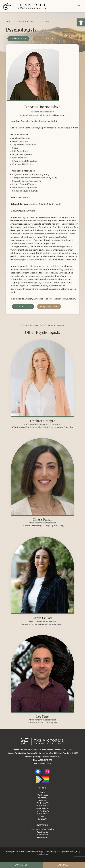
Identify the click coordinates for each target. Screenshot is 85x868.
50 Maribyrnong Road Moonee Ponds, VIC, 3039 (57, 753)
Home (42, 792)
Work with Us (43, 803)
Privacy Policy (56, 852)
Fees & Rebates (42, 808)
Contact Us (42, 819)
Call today (64, 865)
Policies (43, 800)
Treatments (42, 832)
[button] (81, 22)
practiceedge (43, 854)
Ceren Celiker (42, 618)
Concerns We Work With (43, 829)
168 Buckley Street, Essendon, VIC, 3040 (54, 750)
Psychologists (43, 806)
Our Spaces (43, 795)
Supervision (43, 835)
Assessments (42, 837)
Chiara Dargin (42, 519)
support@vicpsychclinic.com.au (46, 757)
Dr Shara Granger (42, 421)
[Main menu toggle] (79, 6)
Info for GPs (43, 814)
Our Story (43, 798)
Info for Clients (42, 811)
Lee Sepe (42, 716)
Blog (42, 816)
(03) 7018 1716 (46, 760)
